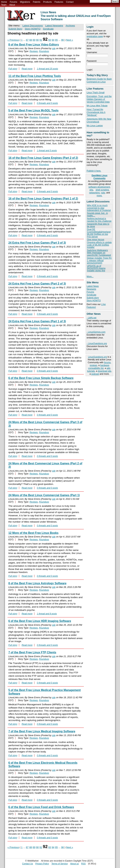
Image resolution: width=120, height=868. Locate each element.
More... (90, 277)
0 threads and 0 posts (47, 103)
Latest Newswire (54, 26)
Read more (27, 69)
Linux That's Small (96, 93)
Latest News (93, 286)
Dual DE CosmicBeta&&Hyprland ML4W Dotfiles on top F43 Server (99, 233)
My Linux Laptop (95, 126)
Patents (37, 2)
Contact (70, 2)
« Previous (13, 40)
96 (62, 40)
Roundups (44, 51)
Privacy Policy (42, 864)
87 (27, 40)
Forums (13, 2)
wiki (108, 368)
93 (50, 40)
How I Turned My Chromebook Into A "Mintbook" (96, 112)
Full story (13, 69)
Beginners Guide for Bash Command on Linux (99, 80)
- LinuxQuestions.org (97, 343)
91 (41, 40)
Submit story (93, 298)
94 (53, 40)
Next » (70, 40)
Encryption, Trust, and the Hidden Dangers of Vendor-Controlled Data (99, 99)
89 (34, 40)
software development (99, 187)
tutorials (91, 371)
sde (54, 48)
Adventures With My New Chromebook (99, 120)
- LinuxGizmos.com (96, 332)
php (91, 190)
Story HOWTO (94, 301)
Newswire (91, 289)
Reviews (34, 51)
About (12, 5)
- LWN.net (92, 318)
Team (4, 5)
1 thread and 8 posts (47, 614)
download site (105, 371)
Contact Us (27, 864)
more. (99, 196)
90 (37, 40)
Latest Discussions (33, 26)
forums (107, 362)
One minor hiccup (96, 240)
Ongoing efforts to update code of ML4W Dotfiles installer (99, 245)
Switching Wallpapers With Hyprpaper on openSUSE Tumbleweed (99, 253)
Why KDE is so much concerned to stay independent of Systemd (99, 208)
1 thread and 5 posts (47, 151)
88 (31, 40)
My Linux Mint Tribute (97, 106)
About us (74, 864)
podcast (95, 374)
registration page (95, 36)
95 (56, 40)
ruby (103, 193)
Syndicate (92, 295)
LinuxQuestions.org (98, 357)
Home (4, 2)
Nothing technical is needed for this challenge (99, 220)
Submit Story (15, 29)
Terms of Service (60, 864)
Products (47, 2)
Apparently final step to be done (98, 225)
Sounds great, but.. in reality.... (97, 214)
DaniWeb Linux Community (99, 177)
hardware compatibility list (99, 367)
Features (59, 2)
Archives (70, 26)
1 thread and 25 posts (47, 69)
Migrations (25, 2)
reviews (93, 365)
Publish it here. (94, 171)
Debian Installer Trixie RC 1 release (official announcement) (99, 260)
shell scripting (102, 190)
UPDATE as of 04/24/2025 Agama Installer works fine (96, 268)
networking (94, 193)
